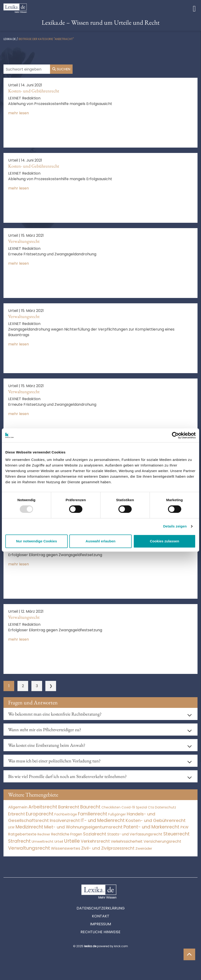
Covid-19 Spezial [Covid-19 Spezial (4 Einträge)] (134, 807)
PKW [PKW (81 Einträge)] (184, 827)
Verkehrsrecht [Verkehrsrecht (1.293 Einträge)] (95, 841)
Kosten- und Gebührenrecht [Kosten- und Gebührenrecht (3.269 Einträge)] (156, 820)
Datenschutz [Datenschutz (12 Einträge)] (166, 807)
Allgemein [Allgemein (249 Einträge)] (18, 807)
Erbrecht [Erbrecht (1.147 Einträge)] (17, 814)
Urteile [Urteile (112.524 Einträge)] (72, 841)
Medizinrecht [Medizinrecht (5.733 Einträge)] (29, 827)
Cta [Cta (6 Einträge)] (151, 807)
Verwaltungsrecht (24, 241)
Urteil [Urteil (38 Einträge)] (59, 841)
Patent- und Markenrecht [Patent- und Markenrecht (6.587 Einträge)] (151, 827)
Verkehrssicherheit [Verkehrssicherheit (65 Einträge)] (127, 841)
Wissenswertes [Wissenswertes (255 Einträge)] (66, 848)
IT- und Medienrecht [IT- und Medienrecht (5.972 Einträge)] (103, 820)
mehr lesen (18, 113)
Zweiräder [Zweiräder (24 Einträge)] (144, 848)
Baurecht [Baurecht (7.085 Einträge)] (90, 807)
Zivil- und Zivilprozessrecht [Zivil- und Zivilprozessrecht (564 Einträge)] (108, 848)
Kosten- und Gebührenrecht (34, 91)
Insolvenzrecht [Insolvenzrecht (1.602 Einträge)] (65, 820)
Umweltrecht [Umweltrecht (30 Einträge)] (43, 841)
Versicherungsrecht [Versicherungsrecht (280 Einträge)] (162, 841)
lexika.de (10, 39)
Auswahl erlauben (100, 541)
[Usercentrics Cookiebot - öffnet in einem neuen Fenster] (175, 435)
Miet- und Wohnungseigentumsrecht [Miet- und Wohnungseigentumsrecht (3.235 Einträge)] (83, 827)
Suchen (61, 69)
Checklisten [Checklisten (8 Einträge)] (111, 807)
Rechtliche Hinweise (100, 932)
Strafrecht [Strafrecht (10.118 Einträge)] (19, 841)
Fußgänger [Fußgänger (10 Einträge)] (117, 814)
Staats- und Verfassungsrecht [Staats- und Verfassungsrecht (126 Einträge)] (135, 834)
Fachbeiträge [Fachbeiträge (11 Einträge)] (66, 814)
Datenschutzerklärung (101, 908)
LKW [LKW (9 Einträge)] (11, 827)
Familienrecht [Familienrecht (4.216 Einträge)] (93, 814)
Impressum (100, 924)
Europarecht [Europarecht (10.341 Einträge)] (40, 814)
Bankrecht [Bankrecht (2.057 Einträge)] (69, 807)
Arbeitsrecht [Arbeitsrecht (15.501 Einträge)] (43, 807)
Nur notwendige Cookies (37, 541)
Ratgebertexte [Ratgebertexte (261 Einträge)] (22, 834)
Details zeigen (175, 526)
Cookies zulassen (164, 541)
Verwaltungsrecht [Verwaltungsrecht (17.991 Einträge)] (29, 848)
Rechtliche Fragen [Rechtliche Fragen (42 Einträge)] (67, 834)
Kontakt (101, 916)
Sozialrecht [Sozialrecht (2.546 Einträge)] (95, 834)
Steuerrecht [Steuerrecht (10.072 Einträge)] (176, 834)
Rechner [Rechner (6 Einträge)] (44, 834)
